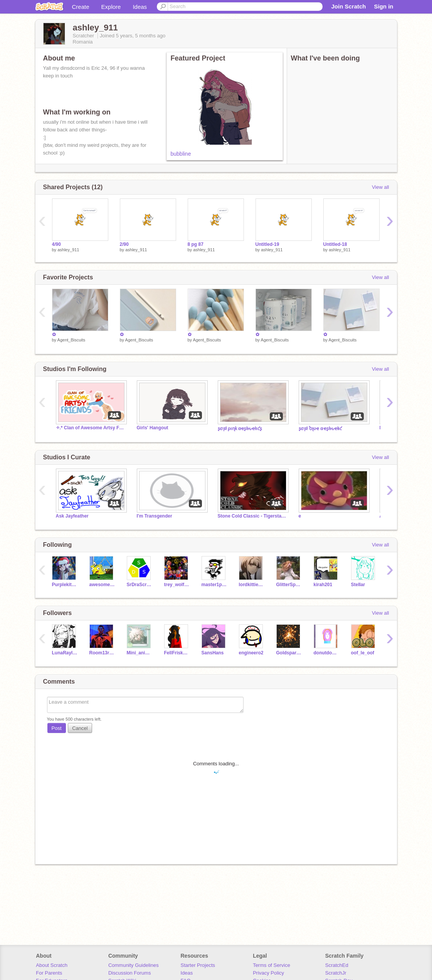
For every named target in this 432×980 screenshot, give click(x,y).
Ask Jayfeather (72, 516)
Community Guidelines (134, 965)
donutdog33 (327, 653)
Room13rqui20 (102, 653)
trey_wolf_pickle (177, 585)
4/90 (56, 244)
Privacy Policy (268, 973)
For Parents (49, 973)
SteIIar (358, 585)
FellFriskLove (177, 653)
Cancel (80, 728)
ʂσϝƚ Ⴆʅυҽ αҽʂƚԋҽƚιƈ (320, 429)
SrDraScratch (140, 585)
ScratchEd (337, 965)
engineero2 (251, 653)
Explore (111, 7)
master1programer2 (214, 585)
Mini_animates (140, 653)
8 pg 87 (196, 244)
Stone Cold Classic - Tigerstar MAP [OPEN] (252, 516)
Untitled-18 (335, 244)
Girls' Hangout (153, 428)
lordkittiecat (252, 585)
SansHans (213, 653)
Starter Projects (198, 965)
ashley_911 (68, 250)
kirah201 (323, 585)
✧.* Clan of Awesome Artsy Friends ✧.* (91, 428)
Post (57, 728)
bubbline (181, 154)
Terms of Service (271, 965)
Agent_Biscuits (71, 340)
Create (81, 7)
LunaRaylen (65, 653)
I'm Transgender (155, 516)
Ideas (140, 7)
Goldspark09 (289, 653)
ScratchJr (336, 973)
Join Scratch (348, 6)
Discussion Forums (130, 973)
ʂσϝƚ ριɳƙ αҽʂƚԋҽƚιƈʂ (240, 429)
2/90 (124, 244)
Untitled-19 (267, 244)
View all (381, 187)
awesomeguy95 (102, 585)
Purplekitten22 (65, 585)
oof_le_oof (363, 653)
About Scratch (52, 965)
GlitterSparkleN (289, 585)
